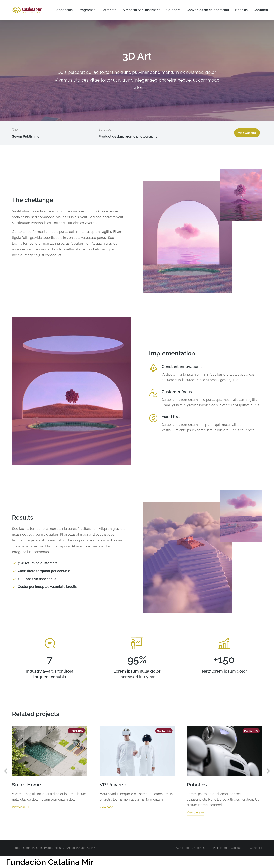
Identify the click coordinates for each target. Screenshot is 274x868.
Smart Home (26, 785)
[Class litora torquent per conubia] (68, 571)
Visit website (247, 133)
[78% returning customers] (68, 563)
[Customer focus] (153, 393)
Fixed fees (171, 417)
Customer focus (177, 392)
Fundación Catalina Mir (50, 862)
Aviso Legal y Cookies (190, 848)
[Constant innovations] (153, 368)
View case (21, 807)
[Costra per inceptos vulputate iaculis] (68, 587)
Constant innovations (182, 367)
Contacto (256, 848)
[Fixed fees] (153, 418)
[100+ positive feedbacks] (68, 579)
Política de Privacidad (227, 848)
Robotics (197, 785)
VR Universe (113, 785)
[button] (6, 771)
